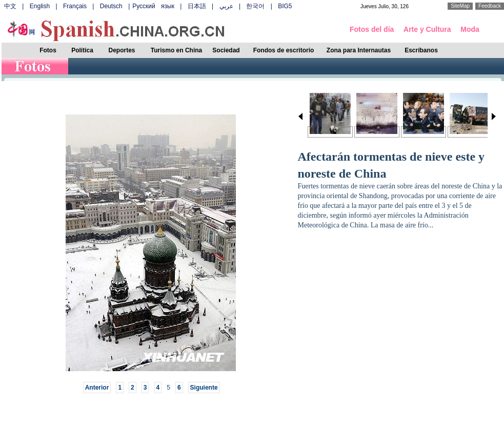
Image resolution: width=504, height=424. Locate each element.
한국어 (255, 6)
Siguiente (204, 388)
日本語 (197, 6)
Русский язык (153, 6)
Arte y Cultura (427, 29)
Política (82, 50)
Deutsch (111, 6)
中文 (10, 6)
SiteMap (460, 6)
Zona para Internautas (359, 50)
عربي (226, 6)
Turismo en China (176, 50)
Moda (470, 29)
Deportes (122, 50)
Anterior (97, 388)
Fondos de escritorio (284, 50)
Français (75, 6)
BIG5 (285, 6)
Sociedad (226, 50)
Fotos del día (372, 29)
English (40, 6)
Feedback (490, 6)
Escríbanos (421, 50)
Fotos (48, 50)
